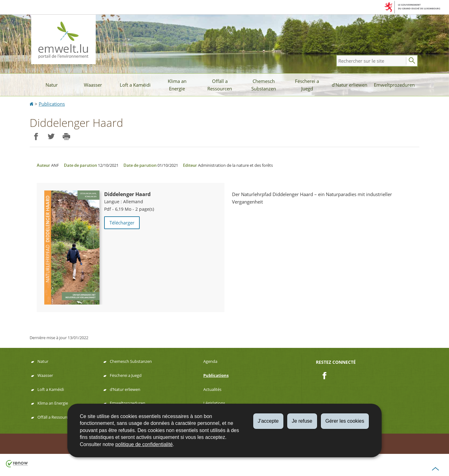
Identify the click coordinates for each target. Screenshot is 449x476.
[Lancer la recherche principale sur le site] (412, 61)
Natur (52, 85)
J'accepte (268, 421)
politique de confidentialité (144, 444)
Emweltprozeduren (394, 85)
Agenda (210, 361)
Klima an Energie (177, 85)
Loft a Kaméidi (135, 85)
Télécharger (122, 223)
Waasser (93, 85)
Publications (52, 104)
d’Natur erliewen (350, 85)
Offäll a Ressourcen (220, 85)
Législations (214, 403)
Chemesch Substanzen (264, 85)
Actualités (212, 389)
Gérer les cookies (345, 421)
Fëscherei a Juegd (307, 85)
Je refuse (302, 421)
